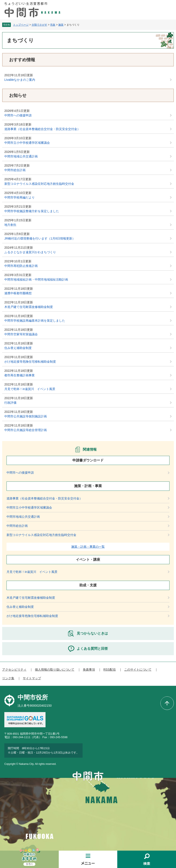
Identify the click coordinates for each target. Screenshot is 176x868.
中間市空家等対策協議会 (21, 334)
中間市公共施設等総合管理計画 (26, 430)
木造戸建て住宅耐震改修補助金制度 (29, 307)
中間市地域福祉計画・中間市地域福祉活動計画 (36, 279)
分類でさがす (39, 25)
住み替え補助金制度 (18, 348)
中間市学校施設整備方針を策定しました (32, 211)
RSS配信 (110, 670)
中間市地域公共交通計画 (21, 156)
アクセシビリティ (14, 670)
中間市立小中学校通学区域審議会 (27, 143)
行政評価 (10, 403)
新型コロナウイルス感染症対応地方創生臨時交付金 (39, 184)
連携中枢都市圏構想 (18, 293)
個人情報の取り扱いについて (55, 670)
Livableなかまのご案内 (20, 80)
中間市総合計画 (15, 170)
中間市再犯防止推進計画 (21, 266)
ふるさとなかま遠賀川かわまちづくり (30, 252)
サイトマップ (32, 678)
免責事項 (89, 670)
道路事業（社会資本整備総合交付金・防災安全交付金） (42, 129)
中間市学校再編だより (20, 197)
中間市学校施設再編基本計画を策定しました (35, 321)
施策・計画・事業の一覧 (88, 547)
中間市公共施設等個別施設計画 (26, 416)
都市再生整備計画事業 (20, 375)
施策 (61, 25)
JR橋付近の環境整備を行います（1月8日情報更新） (40, 238)
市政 (53, 25)
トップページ (21, 25)
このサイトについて (138, 670)
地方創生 (10, 225)
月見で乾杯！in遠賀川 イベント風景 (30, 389)
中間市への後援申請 (18, 115)
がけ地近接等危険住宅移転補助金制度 (30, 362)
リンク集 (8, 678)
